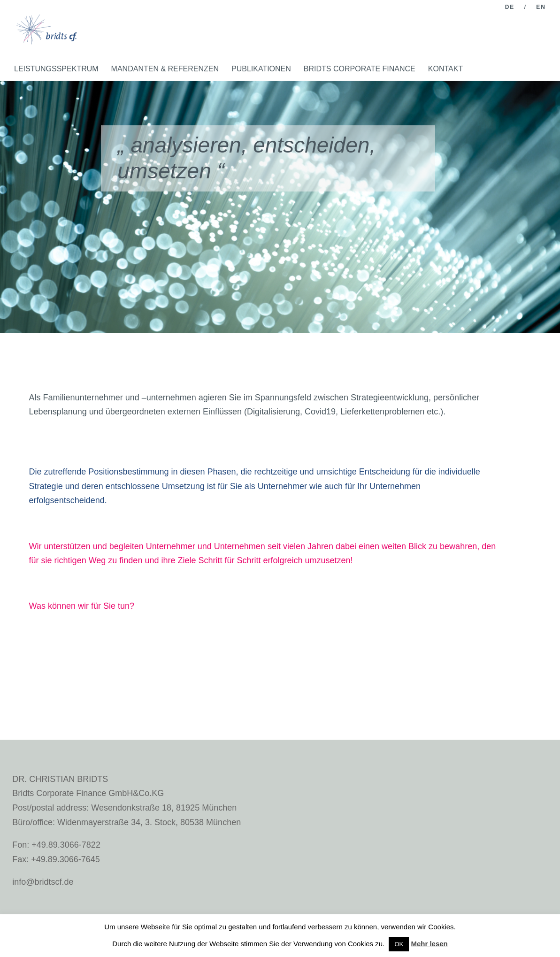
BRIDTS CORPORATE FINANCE (360, 69)
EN (541, 7)
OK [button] (399, 944)
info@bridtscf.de (43, 882)
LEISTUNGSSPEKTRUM (56, 69)
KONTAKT (445, 69)
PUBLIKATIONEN (261, 69)
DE (510, 7)
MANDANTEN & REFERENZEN (165, 69)
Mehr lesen (429, 944)
